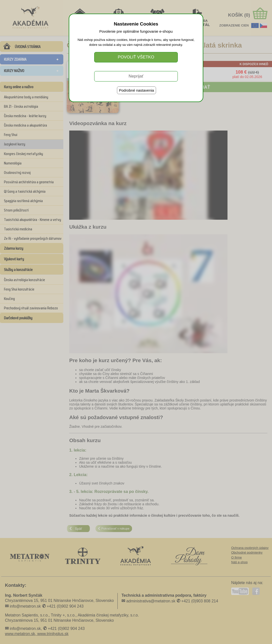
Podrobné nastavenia (136, 90)
